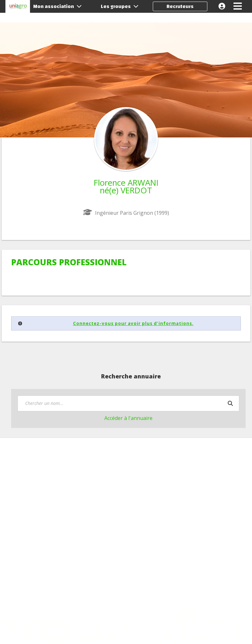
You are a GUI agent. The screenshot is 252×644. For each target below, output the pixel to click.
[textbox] (128, 403)
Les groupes (120, 6)
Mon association (57, 6)
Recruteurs (180, 6)
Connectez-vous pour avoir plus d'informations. (133, 323)
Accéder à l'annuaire (128, 418)
